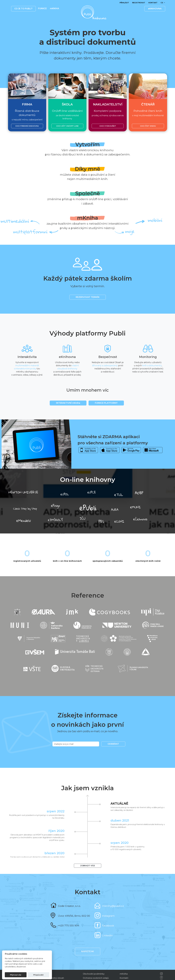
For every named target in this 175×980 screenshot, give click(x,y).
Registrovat (139, 3)
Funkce (42, 8)
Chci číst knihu (148, 126)
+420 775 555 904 (68, 925)
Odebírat (113, 744)
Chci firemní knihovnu (27, 126)
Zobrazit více (88, 866)
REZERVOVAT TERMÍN (88, 297)
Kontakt (153, 3)
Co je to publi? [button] (23, 9)
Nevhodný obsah (55, 978)
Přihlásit (124, 3)
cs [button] (162, 3)
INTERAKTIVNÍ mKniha (68, 403)
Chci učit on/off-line (67, 126)
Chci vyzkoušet (108, 126)
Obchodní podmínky (94, 974)
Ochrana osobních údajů (96, 978)
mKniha (124, 974)
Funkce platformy (106, 403)
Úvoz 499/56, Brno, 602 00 (74, 916)
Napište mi (88, 951)
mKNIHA (54, 8)
